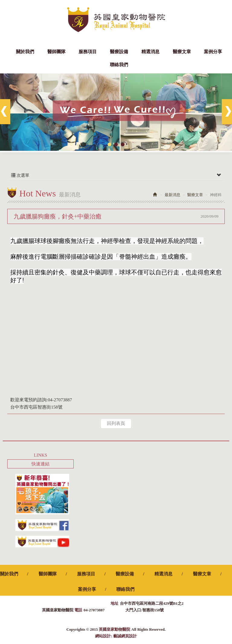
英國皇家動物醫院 (116, 20)
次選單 (116, 176)
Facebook (222, 6)
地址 (114, 603)
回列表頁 (116, 423)
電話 (78, 610)
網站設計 (103, 636)
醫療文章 (195, 195)
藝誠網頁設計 (125, 636)
